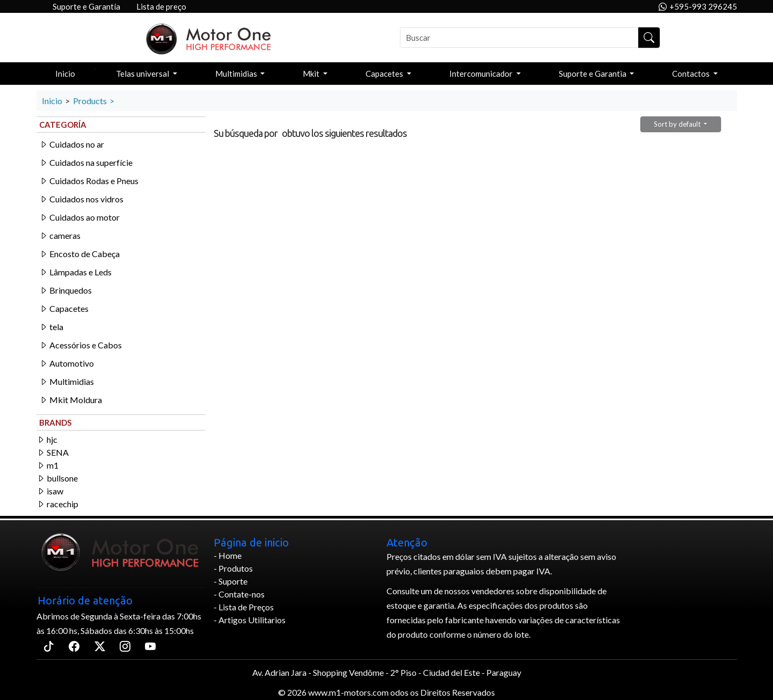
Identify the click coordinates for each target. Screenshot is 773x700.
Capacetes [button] (385, 74)
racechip (57, 504)
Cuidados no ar (72, 144)
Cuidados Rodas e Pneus (89, 181)
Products (90, 101)
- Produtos (233, 568)
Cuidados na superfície (86, 162)
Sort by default (678, 124)
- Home (228, 555)
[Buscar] (519, 38)
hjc (47, 439)
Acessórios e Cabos (81, 345)
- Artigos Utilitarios (250, 620)
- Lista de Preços (244, 607)
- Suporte (231, 581)
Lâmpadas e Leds (75, 272)
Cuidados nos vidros (81, 199)
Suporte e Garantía (86, 6)
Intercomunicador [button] (482, 74)
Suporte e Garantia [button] (593, 74)
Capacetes (64, 308)
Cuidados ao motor (79, 217)
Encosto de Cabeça (79, 254)
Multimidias (67, 381)
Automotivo (67, 363)
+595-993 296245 (698, 7)
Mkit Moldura (71, 400)
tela (51, 327)
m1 (48, 465)
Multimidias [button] (237, 74)
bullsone (57, 478)
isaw (50, 491)
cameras (60, 235)
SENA (53, 452)
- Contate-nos (239, 594)
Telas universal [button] (143, 74)
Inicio (65, 74)
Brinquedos (65, 290)
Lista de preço (161, 6)
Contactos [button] (692, 74)
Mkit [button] (312, 74)
